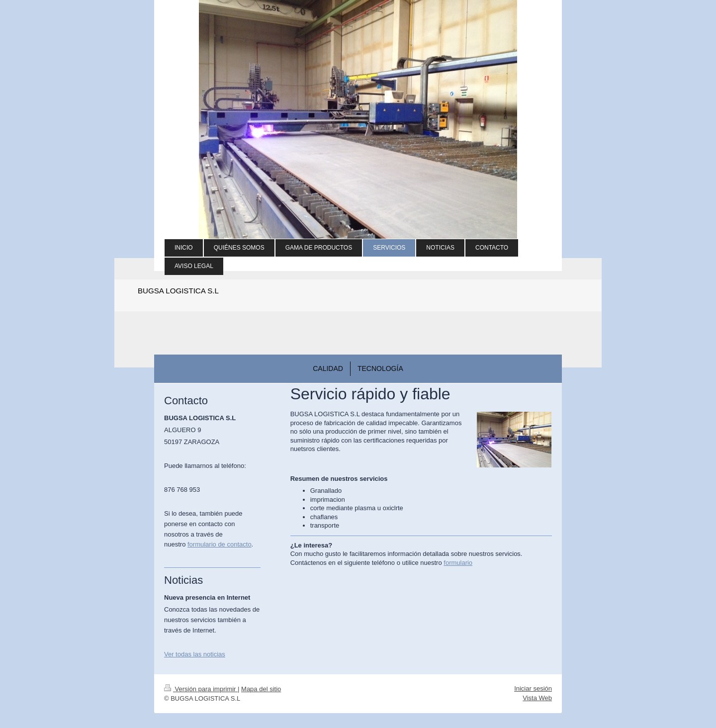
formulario (458, 563)
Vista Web (537, 698)
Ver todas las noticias (195, 654)
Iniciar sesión (533, 688)
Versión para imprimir (201, 689)
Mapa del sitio (261, 689)
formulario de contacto (220, 544)
